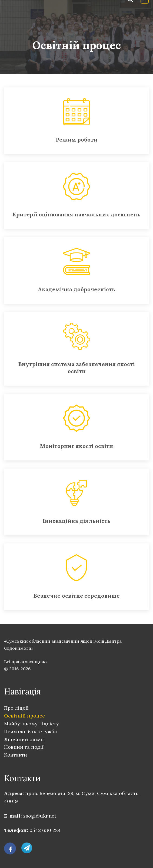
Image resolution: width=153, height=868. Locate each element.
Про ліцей (16, 708)
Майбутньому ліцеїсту (31, 724)
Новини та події (24, 747)
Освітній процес (24, 716)
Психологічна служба (31, 731)
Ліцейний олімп (24, 739)
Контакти (16, 755)
